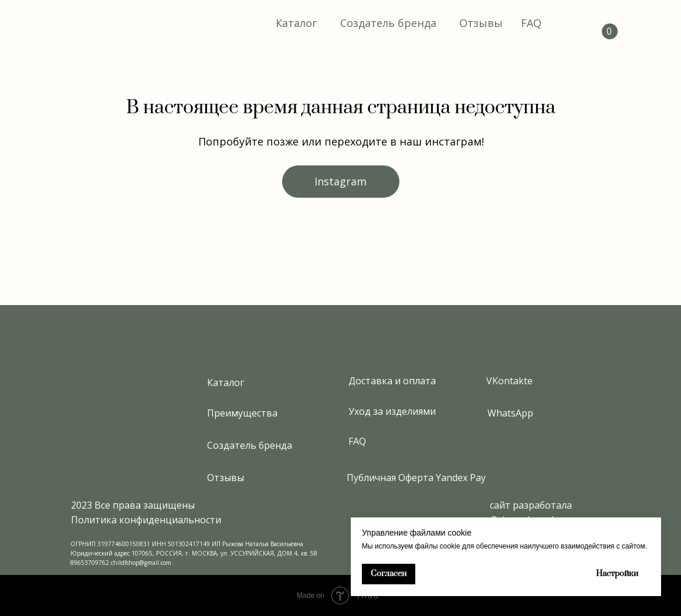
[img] (106, 23)
